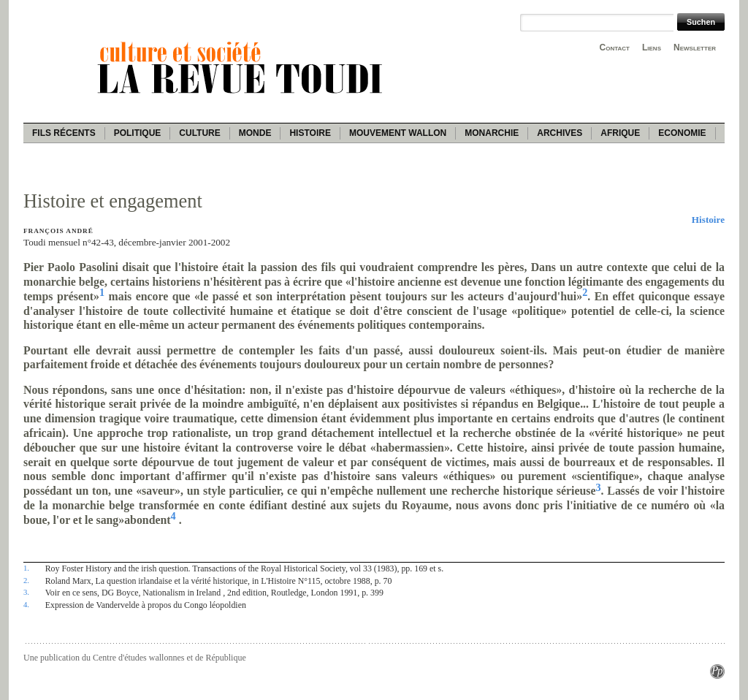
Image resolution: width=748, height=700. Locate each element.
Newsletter (695, 47)
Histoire (310, 133)
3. (26, 592)
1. (26, 568)
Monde (255, 133)
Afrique (620, 133)
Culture (199, 133)
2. (26, 580)
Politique (138, 133)
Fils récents (64, 133)
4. (26, 604)
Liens (652, 47)
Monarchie (492, 133)
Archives (560, 133)
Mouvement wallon (398, 133)
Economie (682, 133)
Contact (615, 47)
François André (58, 231)
